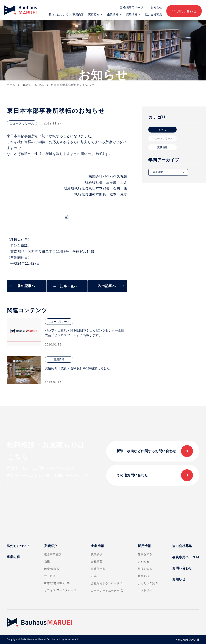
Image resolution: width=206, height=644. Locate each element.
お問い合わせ (187, 11)
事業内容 (78, 15)
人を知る (143, 562)
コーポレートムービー (107, 591)
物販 (47, 562)
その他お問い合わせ (132, 475)
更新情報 (162, 147)
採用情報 (132, 15)
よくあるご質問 (148, 583)
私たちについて (59, 15)
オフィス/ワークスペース (60, 590)
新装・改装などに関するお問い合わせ (146, 451)
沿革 (94, 576)
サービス (50, 576)
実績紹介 (94, 15)
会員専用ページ (133, 8)
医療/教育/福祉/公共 (57, 583)
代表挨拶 (97, 554)
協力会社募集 (154, 15)
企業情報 (113, 15)
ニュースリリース (163, 138)
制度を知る (145, 569)
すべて (162, 130)
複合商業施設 (53, 554)
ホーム (11, 85)
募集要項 (143, 576)
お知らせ (156, 8)
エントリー (145, 590)
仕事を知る (145, 554)
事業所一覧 (98, 569)
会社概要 (97, 562)
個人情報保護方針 (189, 640)
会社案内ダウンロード (107, 583)
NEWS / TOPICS (33, 85)
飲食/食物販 (52, 569)
